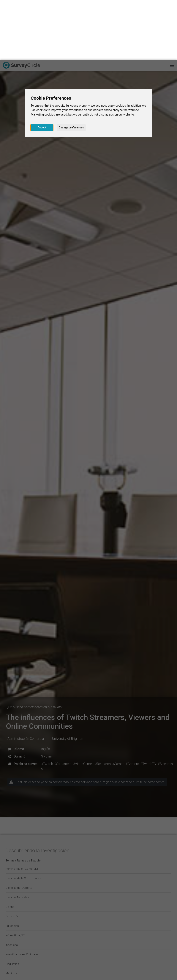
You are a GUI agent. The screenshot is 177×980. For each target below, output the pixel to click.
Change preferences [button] (71, 68)
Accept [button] (42, 68)
